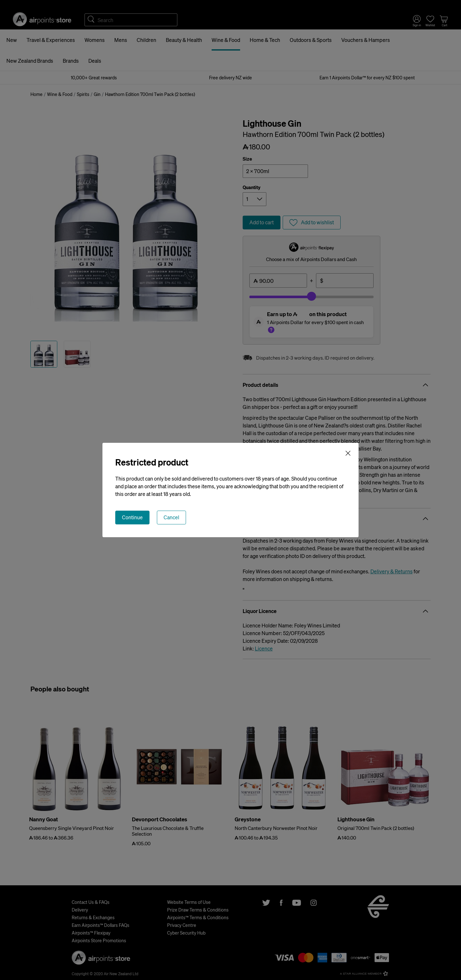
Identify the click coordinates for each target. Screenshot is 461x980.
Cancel (171, 517)
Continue (132, 517)
